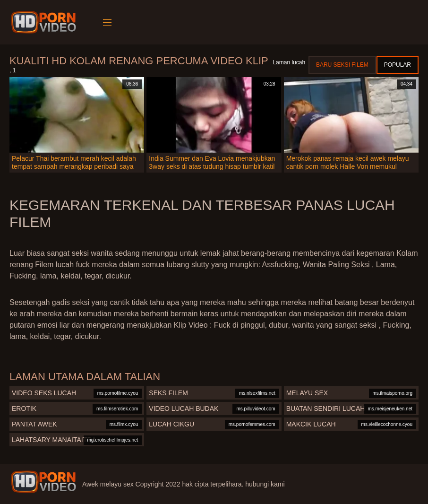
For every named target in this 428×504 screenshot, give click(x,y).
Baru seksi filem (342, 65)
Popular (398, 65)
